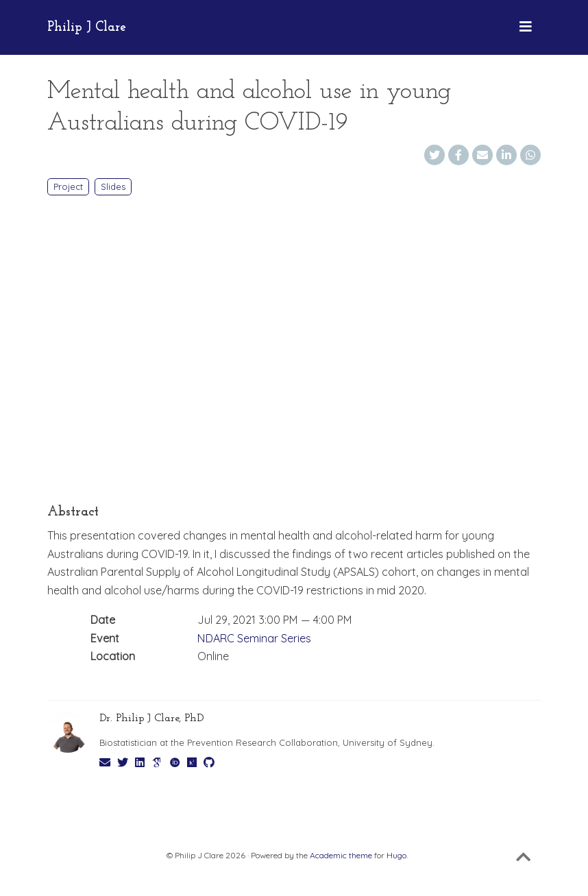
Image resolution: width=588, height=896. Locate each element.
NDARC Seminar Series (254, 638)
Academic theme (341, 855)
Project (68, 186)
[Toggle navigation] (526, 27)
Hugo (396, 855)
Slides (113, 186)
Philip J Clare (87, 27)
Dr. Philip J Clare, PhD (151, 718)
